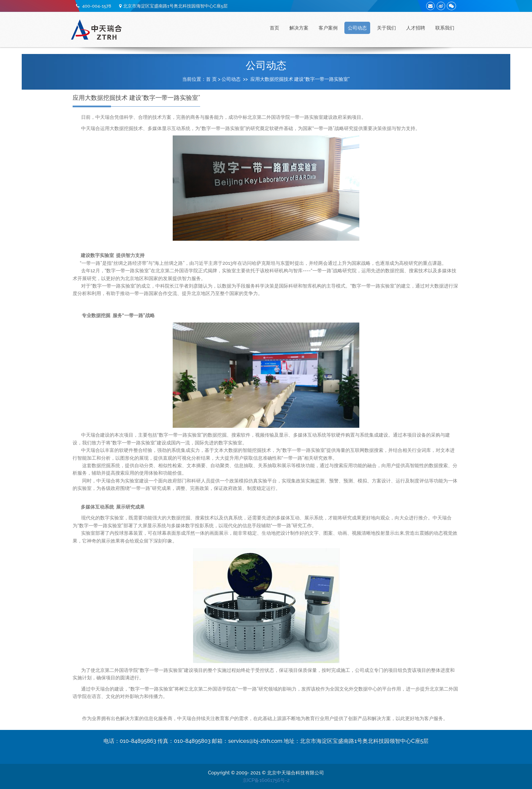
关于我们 (386, 28)
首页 (274, 28)
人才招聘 (416, 28)
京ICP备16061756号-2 (266, 780)
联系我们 (445, 28)
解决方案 (299, 28)
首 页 (211, 79)
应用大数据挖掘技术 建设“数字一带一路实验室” (300, 79)
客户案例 (328, 28)
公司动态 (357, 28)
